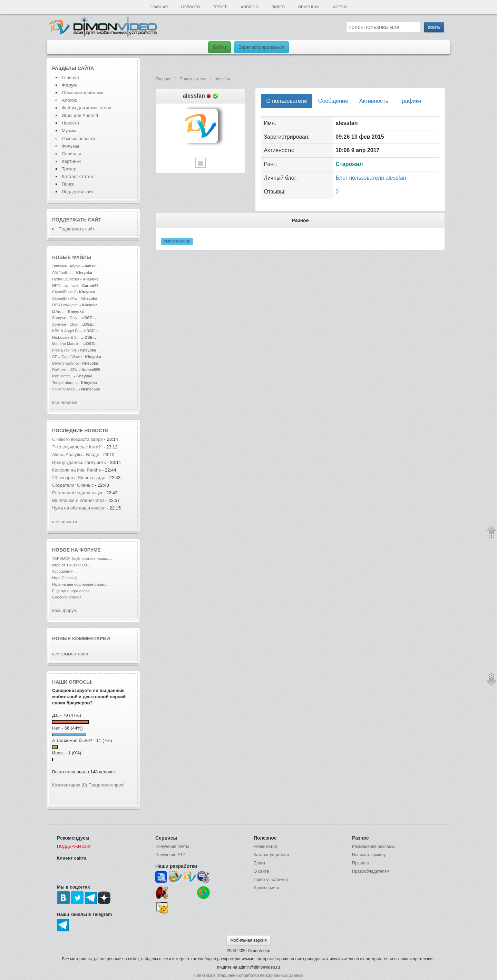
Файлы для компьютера (87, 108)
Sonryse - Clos (65, 324)
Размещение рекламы (373, 847)
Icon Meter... (63, 376)
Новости (190, 7)
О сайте (261, 871)
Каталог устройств (271, 855)
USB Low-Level (66, 305)
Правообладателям (371, 871)
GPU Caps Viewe (67, 357)
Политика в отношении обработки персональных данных (248, 976)
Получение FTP (170, 855)
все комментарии (70, 654)
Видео (278, 7)
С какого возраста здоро (77, 439)
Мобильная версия (248, 940)
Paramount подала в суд (78, 493)
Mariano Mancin (66, 344)
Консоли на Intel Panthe (76, 470)
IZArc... (58, 311)
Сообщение (333, 101)
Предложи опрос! (106, 785)
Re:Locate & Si (65, 337)
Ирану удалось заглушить (79, 462)
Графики (410, 101)
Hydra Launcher (66, 279)
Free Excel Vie (65, 350)
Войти (219, 47)
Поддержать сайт (77, 220)
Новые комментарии (81, 639)
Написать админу (369, 855)
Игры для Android (80, 115)
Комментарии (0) (70, 785)
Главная (159, 7)
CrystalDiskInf (64, 292)
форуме (90, 550)
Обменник (309, 7)
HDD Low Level (66, 286)
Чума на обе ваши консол (79, 508)
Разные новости (79, 138)
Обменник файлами (83, 93)
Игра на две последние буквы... (80, 584)
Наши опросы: (72, 682)
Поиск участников (271, 880)
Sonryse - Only (65, 318)
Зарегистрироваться (261, 47)
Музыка (70, 131)
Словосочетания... (68, 597)
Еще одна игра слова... (72, 591)
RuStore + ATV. (65, 370)
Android (250, 7)
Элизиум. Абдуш (67, 266)
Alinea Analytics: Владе (76, 454)
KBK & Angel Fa (66, 331)
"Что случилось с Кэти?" (77, 447)
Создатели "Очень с (73, 485)
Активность (374, 101)
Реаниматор (265, 847)
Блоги (259, 863)
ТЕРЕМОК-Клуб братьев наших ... (82, 558)
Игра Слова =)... (66, 578)
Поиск (68, 184)
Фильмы (70, 146)
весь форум (64, 610)
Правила (360, 863)
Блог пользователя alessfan (371, 178)
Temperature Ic (65, 383)
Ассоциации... (64, 571)
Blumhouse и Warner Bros (78, 500)
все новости (65, 522)
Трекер (220, 7)
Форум (340, 7)
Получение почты (172, 847)
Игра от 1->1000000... (71, 565)
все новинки (65, 402)
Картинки (71, 161)
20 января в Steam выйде (79, 478)
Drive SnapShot (65, 363)
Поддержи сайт (78, 192)
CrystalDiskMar (65, 298)
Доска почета (266, 888)
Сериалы (71, 154)
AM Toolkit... (62, 273)
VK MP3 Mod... (65, 389)
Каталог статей (77, 176)
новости (96, 430)
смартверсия (177, 241)
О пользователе (286, 101)
